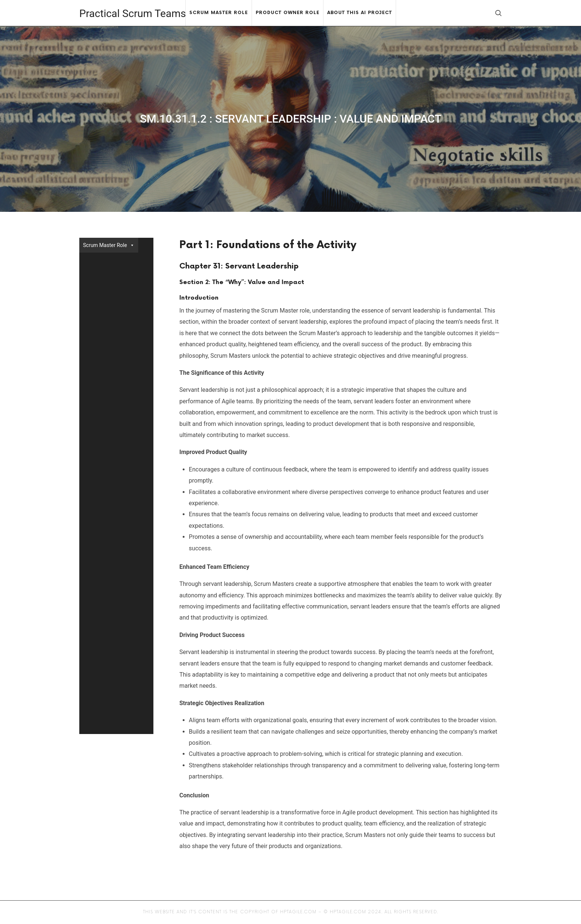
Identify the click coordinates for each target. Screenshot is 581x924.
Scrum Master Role (109, 245)
